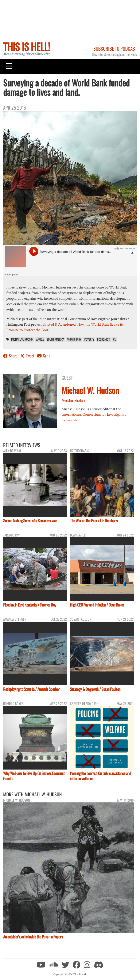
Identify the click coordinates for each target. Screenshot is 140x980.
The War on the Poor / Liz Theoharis (94, 521)
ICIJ (114, 339)
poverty (89, 339)
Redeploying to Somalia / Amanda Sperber (31, 689)
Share (11, 356)
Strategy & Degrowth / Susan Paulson (95, 689)
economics (103, 339)
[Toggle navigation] (9, 66)
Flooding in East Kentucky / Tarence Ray (30, 605)
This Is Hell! (26, 47)
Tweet (28, 356)
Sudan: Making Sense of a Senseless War (30, 521)
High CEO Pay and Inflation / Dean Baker (97, 605)
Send (44, 356)
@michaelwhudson (73, 400)
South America (56, 339)
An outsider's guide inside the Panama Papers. (33, 937)
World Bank (74, 339)
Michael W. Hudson (22, 339)
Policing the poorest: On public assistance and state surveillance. (100, 776)
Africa (40, 339)
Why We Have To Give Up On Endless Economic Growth (34, 776)
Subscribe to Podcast (115, 48)
